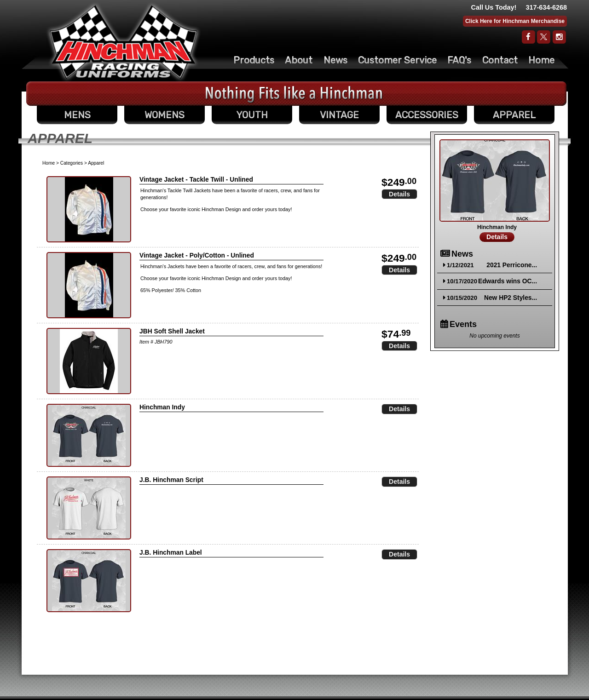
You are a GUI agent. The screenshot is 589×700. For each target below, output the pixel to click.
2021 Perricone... (512, 265)
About (299, 60)
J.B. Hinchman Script (171, 480)
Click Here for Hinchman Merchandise (515, 21)
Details (399, 194)
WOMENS (165, 115)
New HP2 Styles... (511, 298)
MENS (77, 115)
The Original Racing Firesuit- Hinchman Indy (124, 42)
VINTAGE (339, 115)
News (335, 60)
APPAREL (514, 115)
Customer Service (397, 60)
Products (254, 60)
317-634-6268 (546, 7)
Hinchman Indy (162, 407)
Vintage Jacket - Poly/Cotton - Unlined (197, 255)
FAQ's (459, 60)
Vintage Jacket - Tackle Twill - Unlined (196, 180)
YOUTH (252, 115)
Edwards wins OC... (508, 281)
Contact (500, 60)
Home (541, 60)
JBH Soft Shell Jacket (172, 331)
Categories (72, 163)
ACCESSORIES (427, 115)
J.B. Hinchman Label (171, 553)
